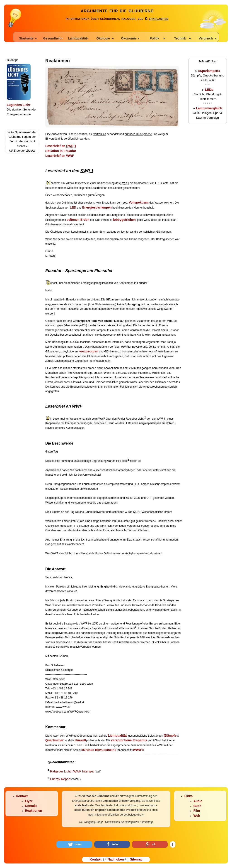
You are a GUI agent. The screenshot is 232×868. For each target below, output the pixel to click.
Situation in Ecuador (61, 151)
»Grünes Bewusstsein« (99, 750)
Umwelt (80, 740)
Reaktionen (33, 811)
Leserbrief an (61, 146)
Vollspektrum (139, 202)
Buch (197, 806)
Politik (155, 38)
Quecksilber (54, 740)
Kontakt (22, 796)
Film (197, 811)
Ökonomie (129, 38)
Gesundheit (52, 38)
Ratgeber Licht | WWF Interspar (72, 771)
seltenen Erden (78, 220)
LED (73, 207)
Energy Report (60, 779)
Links (189, 796)
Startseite (26, 38)
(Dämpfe (170, 735)
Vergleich (206, 38)
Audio (198, 801)
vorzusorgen (89, 351)
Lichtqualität (78, 38)
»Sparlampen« (209, 71)
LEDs (209, 90)
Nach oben (116, 859)
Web (197, 816)
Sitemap (136, 859)
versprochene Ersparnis (129, 740)
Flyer (29, 801)
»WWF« (138, 750)
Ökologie (103, 38)
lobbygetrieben (124, 220)
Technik (180, 38)
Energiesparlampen (97, 207)
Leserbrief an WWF (60, 156)
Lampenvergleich (209, 108)
